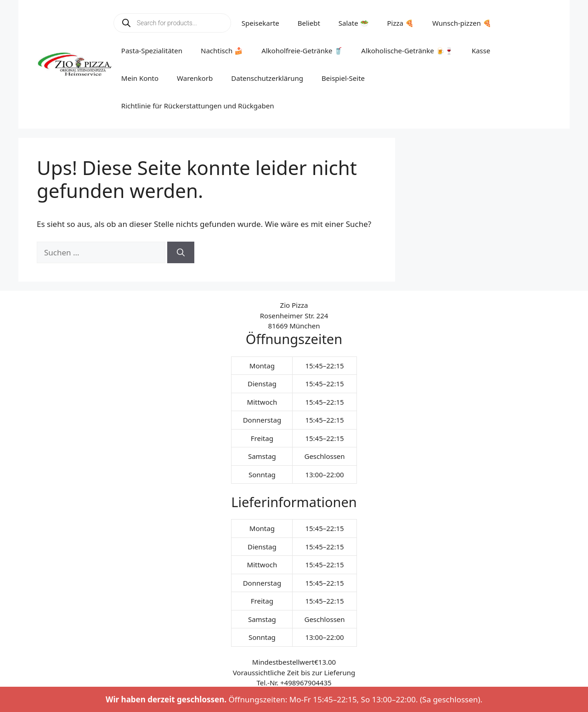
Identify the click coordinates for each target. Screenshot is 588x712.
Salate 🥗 (354, 23)
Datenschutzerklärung (267, 78)
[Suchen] (181, 253)
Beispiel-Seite (343, 78)
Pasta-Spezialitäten (152, 51)
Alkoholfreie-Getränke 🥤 (302, 51)
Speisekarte (260, 23)
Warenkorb (195, 78)
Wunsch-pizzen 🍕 (462, 23)
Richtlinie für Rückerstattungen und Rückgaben (198, 106)
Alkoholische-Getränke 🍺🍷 (407, 51)
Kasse (481, 51)
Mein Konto (140, 78)
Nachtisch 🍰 (222, 51)
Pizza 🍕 (401, 23)
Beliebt (309, 23)
